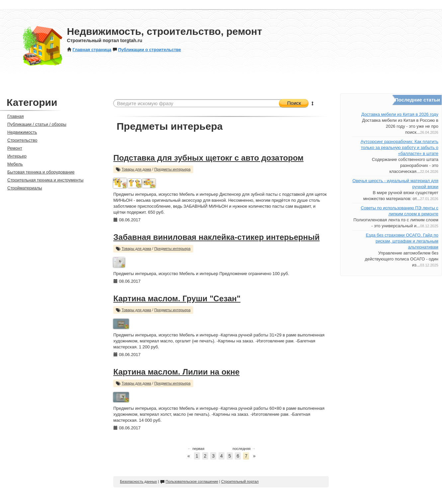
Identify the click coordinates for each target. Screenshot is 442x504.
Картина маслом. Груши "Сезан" (177, 298)
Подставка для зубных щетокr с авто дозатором (208, 158)
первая (196, 449)
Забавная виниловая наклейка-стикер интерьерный (216, 237)
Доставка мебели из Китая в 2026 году (400, 114)
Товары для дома (136, 169)
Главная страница (89, 50)
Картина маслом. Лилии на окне (176, 372)
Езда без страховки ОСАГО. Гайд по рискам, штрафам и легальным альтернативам (402, 241)
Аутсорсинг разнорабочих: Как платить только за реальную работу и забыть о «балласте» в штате (399, 147)
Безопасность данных (138, 481)
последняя (244, 449)
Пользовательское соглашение (189, 481)
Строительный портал (240, 481)
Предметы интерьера (172, 169)
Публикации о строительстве (147, 50)
